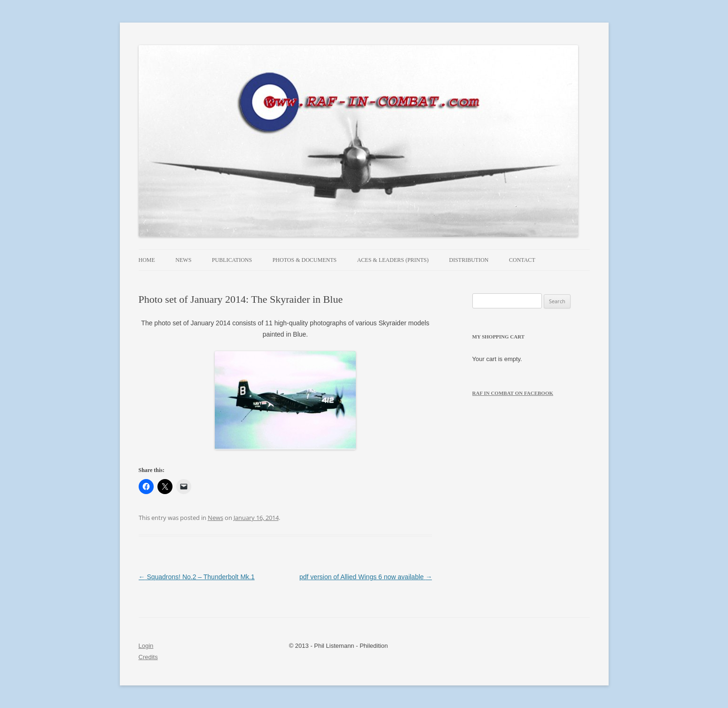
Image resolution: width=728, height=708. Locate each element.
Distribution (469, 260)
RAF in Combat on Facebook (513, 393)
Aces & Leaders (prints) (393, 260)
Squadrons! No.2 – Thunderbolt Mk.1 (197, 577)
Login (146, 646)
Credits (148, 657)
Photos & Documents (305, 260)
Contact (522, 260)
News (183, 260)
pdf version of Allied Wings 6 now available (366, 577)
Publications (232, 260)
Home (147, 260)
